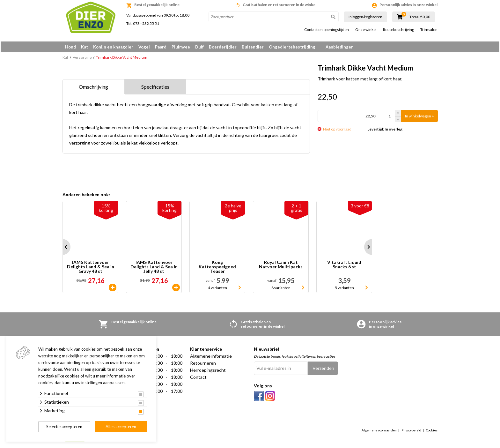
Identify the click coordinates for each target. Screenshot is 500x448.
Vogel (144, 47)
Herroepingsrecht (208, 371)
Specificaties (155, 88)
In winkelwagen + (419, 117)
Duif (199, 47)
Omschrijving (93, 88)
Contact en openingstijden (327, 30)
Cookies (432, 431)
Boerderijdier (223, 47)
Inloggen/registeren (365, 17)
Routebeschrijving (398, 30)
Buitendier (253, 47)
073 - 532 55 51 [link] (146, 23)
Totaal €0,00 (420, 17)
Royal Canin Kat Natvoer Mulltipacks (281, 266)
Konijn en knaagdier (113, 47)
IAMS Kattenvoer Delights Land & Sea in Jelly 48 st (154, 268)
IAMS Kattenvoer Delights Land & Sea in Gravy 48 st (91, 268)
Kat (85, 47)
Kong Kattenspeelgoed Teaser (217, 268)
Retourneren (203, 364)
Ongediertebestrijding (292, 47)
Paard (161, 47)
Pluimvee (181, 47)
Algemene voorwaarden (379, 431)
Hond (70, 47)
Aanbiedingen (340, 47)
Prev (62, 248)
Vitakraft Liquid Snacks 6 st (344, 266)
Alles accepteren (121, 427)
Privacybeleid (411, 431)
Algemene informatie (211, 357)
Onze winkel (366, 30)
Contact (198, 378)
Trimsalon (429, 30)
